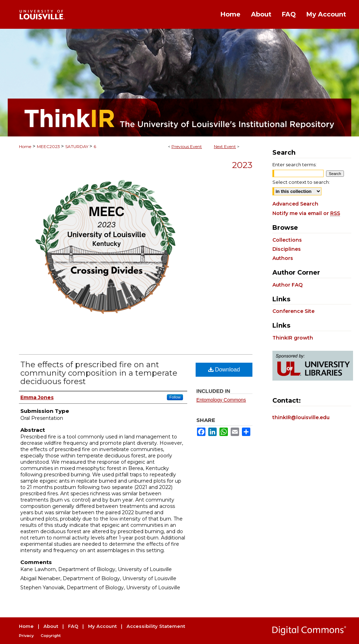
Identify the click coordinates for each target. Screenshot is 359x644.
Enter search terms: (294, 165)
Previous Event (187, 146)
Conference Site (293, 311)
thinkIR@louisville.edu (301, 417)
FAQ (73, 626)
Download (224, 370)
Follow (175, 397)
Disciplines (287, 249)
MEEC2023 (49, 146)
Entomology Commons (221, 400)
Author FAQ (287, 285)
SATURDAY (77, 146)
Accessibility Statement (156, 626)
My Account (102, 626)
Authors (283, 258)
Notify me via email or (306, 213)
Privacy (26, 636)
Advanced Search (295, 204)
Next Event (225, 146)
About (51, 626)
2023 (242, 165)
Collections (287, 240)
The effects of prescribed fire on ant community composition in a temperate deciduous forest (99, 373)
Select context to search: (301, 182)
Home (25, 146)
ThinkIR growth (293, 338)
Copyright (51, 636)
